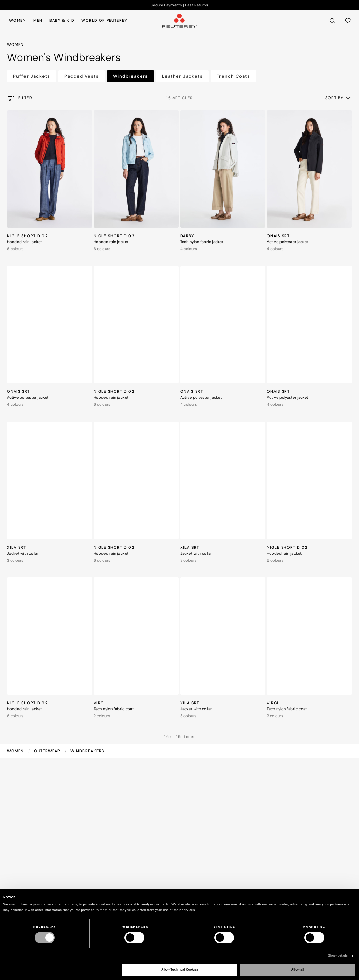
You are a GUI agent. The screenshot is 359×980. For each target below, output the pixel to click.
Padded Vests (81, 76)
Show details (338, 955)
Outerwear (48, 751)
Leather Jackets (182, 76)
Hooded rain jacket (24, 242)
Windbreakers (130, 76)
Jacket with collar (23, 553)
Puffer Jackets (32, 76)
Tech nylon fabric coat (114, 709)
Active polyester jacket (288, 242)
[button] (338, 98)
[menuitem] (19, 20)
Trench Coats (233, 76)
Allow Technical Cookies (180, 969)
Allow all (298, 969)
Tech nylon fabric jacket (202, 242)
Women (16, 751)
